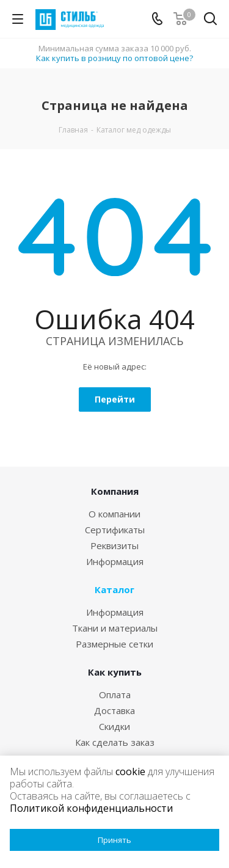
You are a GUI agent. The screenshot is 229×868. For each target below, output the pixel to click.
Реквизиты (114, 545)
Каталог (114, 589)
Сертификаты (115, 530)
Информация (115, 561)
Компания (115, 491)
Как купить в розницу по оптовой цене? (114, 58)
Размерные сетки (114, 644)
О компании (114, 514)
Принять (114, 840)
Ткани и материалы (115, 628)
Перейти (115, 399)
